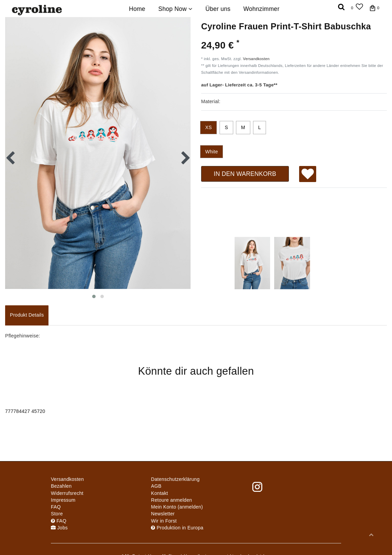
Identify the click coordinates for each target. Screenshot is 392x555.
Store (57, 514)
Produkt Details (27, 315)
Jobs (59, 528)
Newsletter (163, 514)
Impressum (63, 500)
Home (137, 9)
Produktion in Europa (177, 528)
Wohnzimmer (262, 9)
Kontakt (159, 493)
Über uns (218, 9)
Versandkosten (256, 59)
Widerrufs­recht (67, 493)
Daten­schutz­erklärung (175, 479)
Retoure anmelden (171, 500)
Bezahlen (61, 486)
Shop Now (175, 9)
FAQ (56, 507)
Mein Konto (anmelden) (177, 507)
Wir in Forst (164, 521)
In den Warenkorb (245, 174)
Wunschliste (308, 175)
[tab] (27, 315)
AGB (156, 486)
